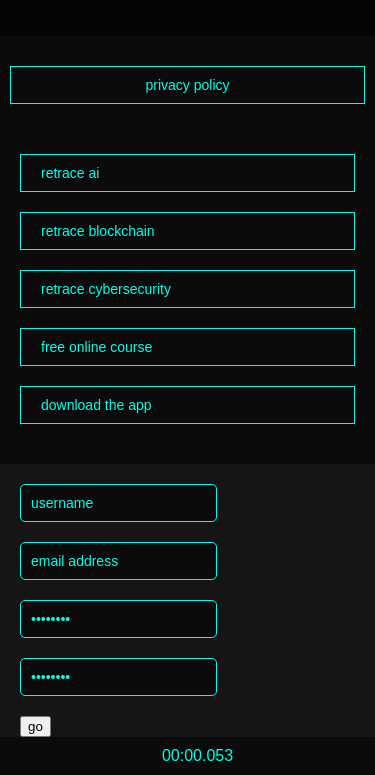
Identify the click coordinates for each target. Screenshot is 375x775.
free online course (96, 347)
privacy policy (187, 85)
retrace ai (70, 173)
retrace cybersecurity (106, 289)
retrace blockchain (98, 231)
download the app (96, 405)
